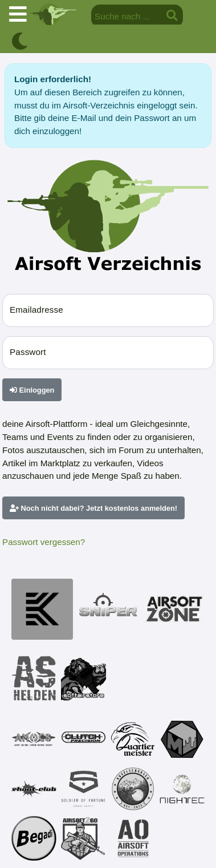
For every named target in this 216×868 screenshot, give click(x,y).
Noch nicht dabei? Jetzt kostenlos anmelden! (93, 508)
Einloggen (32, 390)
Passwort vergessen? (44, 542)
